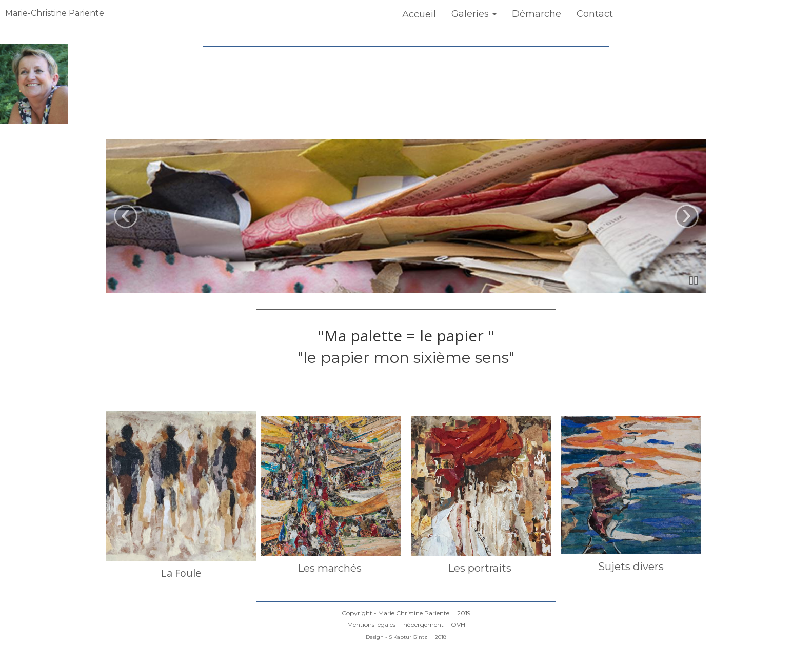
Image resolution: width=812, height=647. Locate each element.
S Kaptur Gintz (409, 637)
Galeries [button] (474, 14)
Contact (595, 14)
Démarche (537, 14)
